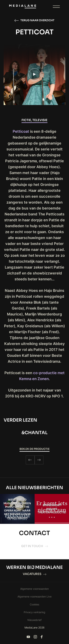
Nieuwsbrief (35, 620)
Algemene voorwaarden (34, 589)
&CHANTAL (34, 433)
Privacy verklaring (35, 612)
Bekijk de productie (34, 449)
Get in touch (35, 546)
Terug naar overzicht (34, 20)
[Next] (39, 460)
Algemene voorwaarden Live (35, 596)
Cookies (35, 604)
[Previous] (30, 460)
